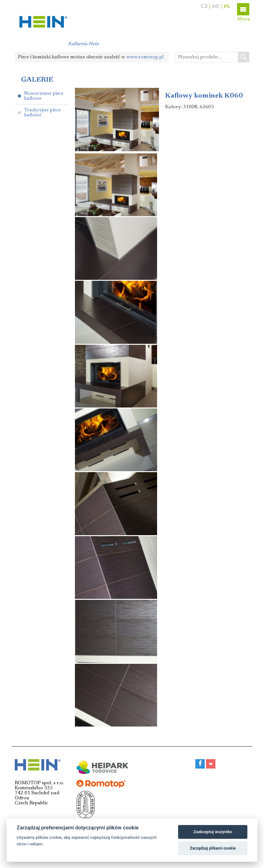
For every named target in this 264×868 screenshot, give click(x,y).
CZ (204, 7)
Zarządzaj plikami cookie (213, 848)
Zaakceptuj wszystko (213, 832)
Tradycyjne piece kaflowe (42, 113)
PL (227, 7)
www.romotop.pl (145, 57)
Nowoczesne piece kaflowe (44, 96)
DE (216, 7)
